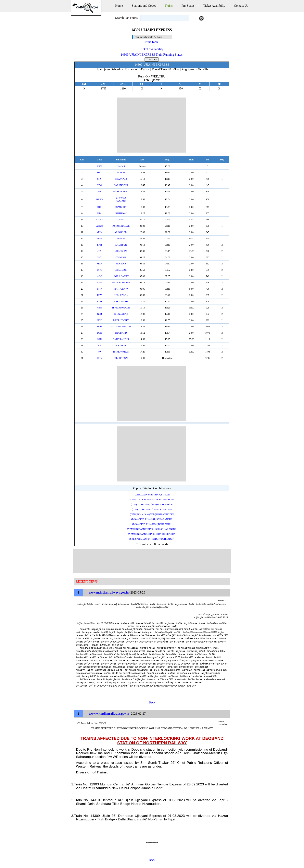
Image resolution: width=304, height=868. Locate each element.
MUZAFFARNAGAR (121, 327)
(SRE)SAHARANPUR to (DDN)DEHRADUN (152, 539)
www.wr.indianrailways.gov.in (109, 714)
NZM (100, 308)
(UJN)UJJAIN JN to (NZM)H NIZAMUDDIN (152, 500)
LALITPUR (121, 245)
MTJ (100, 289)
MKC (100, 173)
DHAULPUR (121, 270)
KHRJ (99, 207)
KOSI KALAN (121, 295)
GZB (99, 314)
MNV (99, 232)
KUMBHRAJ (121, 207)
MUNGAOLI (121, 232)
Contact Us (241, 6)
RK (100, 345)
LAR (99, 245)
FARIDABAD (121, 301)
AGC (100, 276)
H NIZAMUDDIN (121, 308)
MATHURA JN (121, 289)
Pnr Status (188, 6)
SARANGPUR (121, 185)
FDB (100, 301)
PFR (100, 191)
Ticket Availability (152, 49)
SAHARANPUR (121, 339)
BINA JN (121, 238)
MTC (99, 320)
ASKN (100, 226)
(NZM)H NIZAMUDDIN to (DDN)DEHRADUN (152, 534)
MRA (100, 264)
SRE (99, 339)
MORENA (121, 264)
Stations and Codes (144, 6)
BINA (100, 238)
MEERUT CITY (121, 320)
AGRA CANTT (121, 276)
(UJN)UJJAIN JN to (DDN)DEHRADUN (152, 509)
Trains (169, 6)
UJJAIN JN (121, 166)
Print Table (152, 42)
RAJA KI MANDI (121, 283)
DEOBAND (121, 333)
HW (99, 352)
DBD (100, 333)
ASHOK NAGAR (121, 226)
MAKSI (121, 173)
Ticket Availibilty (214, 6)
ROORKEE (121, 345)
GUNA (100, 220)
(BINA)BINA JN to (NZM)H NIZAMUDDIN (152, 514)
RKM (100, 283)
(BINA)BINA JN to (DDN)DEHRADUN (152, 524)
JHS (99, 251)
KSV (99, 295)
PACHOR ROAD (121, 191)
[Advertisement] (152, 125)
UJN (99, 166)
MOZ (100, 327)
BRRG (100, 199)
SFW (100, 185)
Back (152, 702)
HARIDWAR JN (121, 352)
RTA (99, 213)
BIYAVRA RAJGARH (121, 199)
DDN (99, 358)
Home (119, 6)
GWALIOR (121, 257)
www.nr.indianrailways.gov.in (109, 592)
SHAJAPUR (121, 179)
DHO (99, 270)
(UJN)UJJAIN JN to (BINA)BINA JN (152, 495)
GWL (100, 257)
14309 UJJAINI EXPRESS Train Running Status (152, 55)
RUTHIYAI (121, 213)
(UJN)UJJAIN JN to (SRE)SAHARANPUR (152, 504)
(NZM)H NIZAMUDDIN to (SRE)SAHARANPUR (152, 529)
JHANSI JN (121, 251)
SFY (99, 179)
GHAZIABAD (121, 314)
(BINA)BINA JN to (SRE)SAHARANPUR (152, 519)
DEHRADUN (121, 358)
